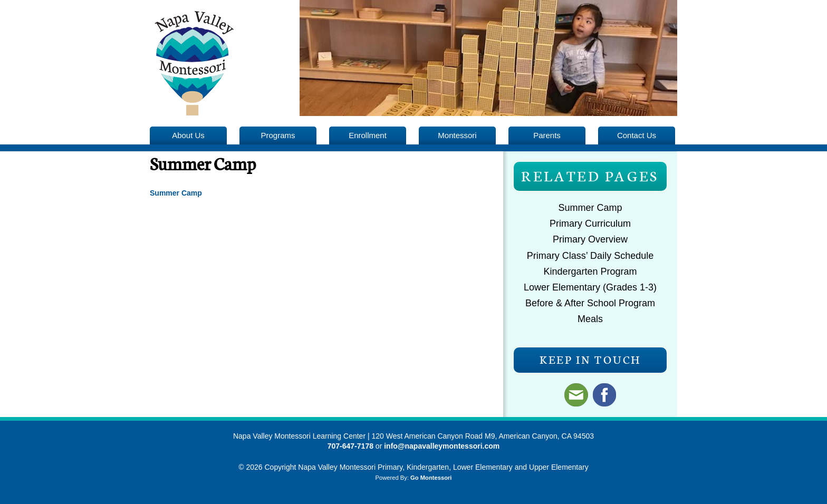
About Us (188, 135)
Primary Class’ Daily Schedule (590, 256)
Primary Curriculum (590, 224)
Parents (547, 135)
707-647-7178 (350, 446)
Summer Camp (590, 208)
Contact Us (637, 135)
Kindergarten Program (590, 272)
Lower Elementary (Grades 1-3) (590, 287)
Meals (590, 319)
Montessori (457, 135)
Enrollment (368, 135)
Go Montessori (431, 478)
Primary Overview (590, 239)
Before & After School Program (590, 303)
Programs (278, 135)
